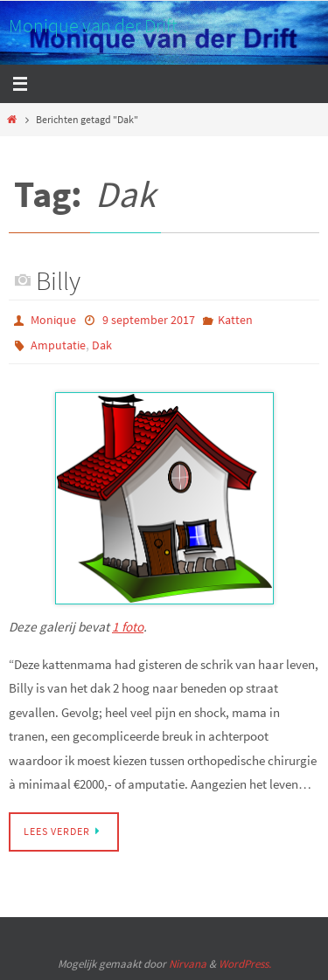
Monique (53, 320)
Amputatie (58, 345)
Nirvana (188, 964)
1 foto (128, 627)
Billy (58, 280)
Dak (102, 345)
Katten (235, 320)
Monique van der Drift (93, 25)
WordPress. (245, 964)
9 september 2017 (149, 320)
